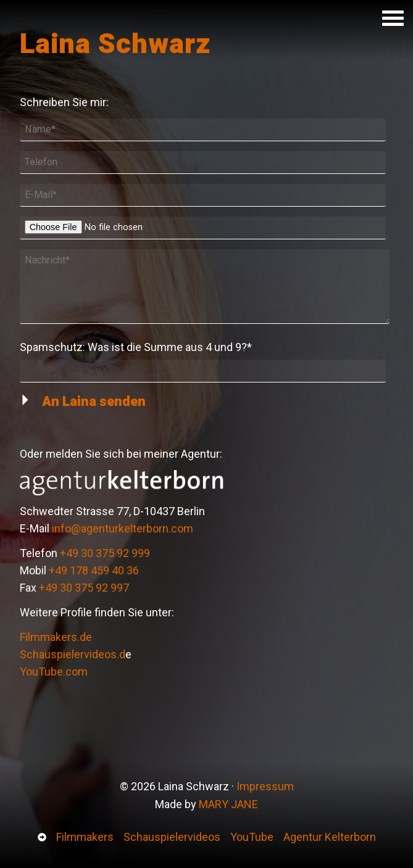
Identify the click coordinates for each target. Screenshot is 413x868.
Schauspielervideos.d (73, 654)
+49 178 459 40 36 (94, 570)
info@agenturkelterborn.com (123, 528)
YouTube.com (54, 672)
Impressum (265, 786)
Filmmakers (85, 837)
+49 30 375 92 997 (84, 588)
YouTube (252, 837)
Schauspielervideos (172, 837)
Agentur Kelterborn (330, 837)
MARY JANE (228, 804)
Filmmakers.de (56, 637)
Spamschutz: (136, 346)
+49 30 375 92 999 (105, 553)
